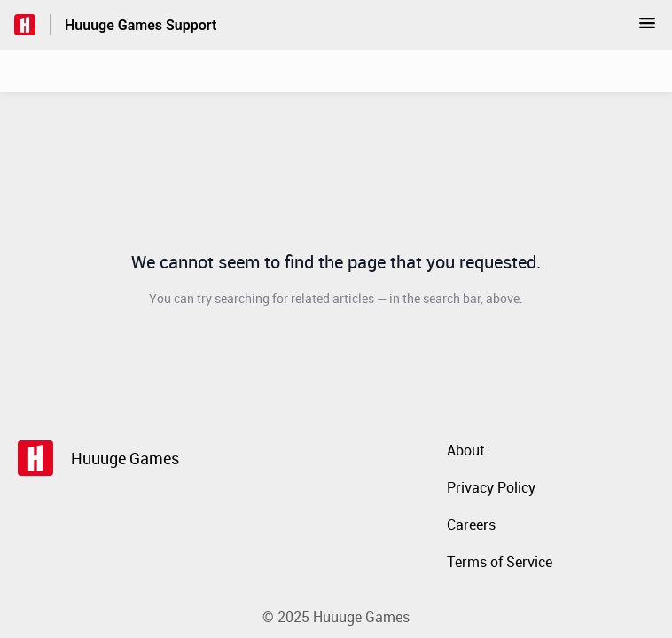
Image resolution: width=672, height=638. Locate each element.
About (465, 450)
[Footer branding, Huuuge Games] (107, 458)
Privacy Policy (491, 487)
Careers (471, 525)
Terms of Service (500, 562)
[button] (647, 28)
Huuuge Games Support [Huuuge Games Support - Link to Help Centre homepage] (141, 25)
